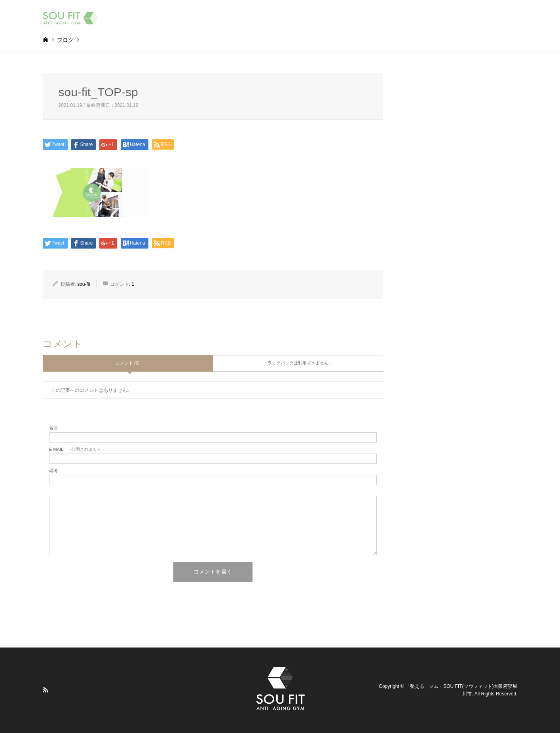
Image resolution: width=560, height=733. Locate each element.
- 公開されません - (77, 449)
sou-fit (84, 284)
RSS (46, 690)
